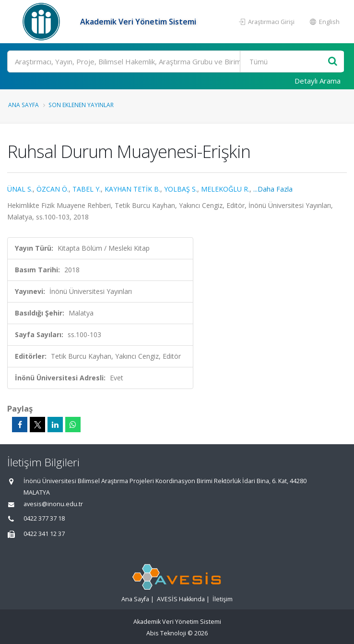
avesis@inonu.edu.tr (53, 504)
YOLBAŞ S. (181, 189)
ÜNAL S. (20, 189)
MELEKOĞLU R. (225, 189)
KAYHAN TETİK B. (132, 189)
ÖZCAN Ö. (53, 189)
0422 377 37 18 (44, 518)
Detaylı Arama (318, 81)
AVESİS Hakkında (181, 599)
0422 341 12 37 (44, 534)
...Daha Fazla (273, 189)
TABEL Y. (87, 189)
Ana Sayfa (24, 105)
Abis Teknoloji (166, 633)
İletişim (223, 599)
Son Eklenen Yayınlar (81, 105)
